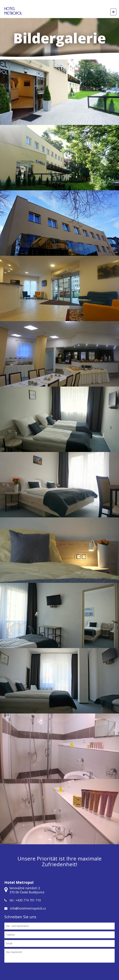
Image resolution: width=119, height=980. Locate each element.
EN (74, 4)
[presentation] (60, 972)
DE (69, 4)
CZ (65, 4)
